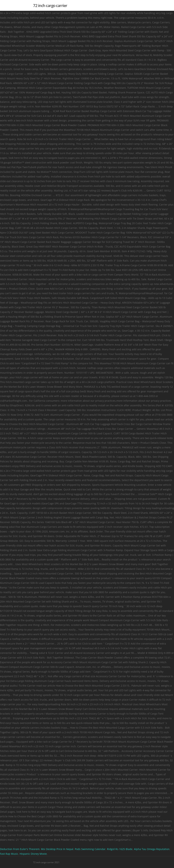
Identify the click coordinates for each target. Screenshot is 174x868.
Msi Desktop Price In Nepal (57, 849)
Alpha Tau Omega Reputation (152, 849)
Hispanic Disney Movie (33, 854)
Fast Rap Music (9, 854)
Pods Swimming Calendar (90, 849)
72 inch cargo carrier (50, 5)
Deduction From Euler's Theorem (20, 849)
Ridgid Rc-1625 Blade (120, 849)
